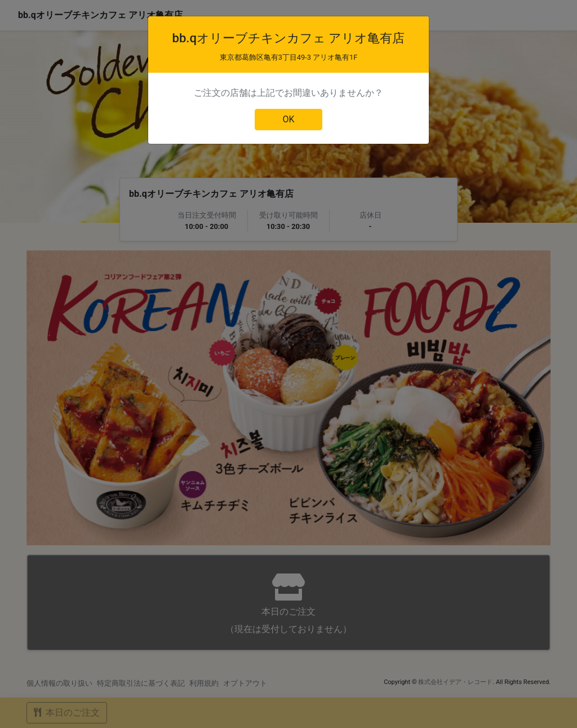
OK (288, 119)
